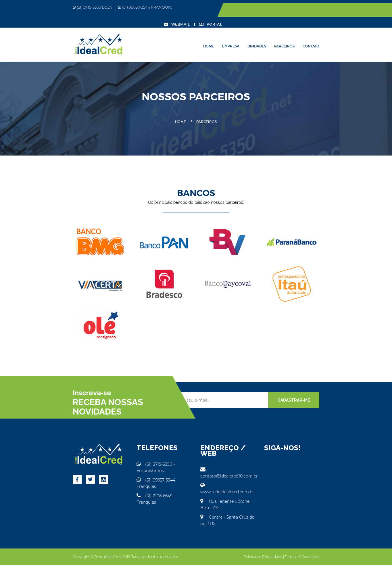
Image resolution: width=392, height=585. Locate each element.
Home (253, 33)
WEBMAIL (319, 10)
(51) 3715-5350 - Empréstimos (147, 488)
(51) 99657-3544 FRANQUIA (100, 7)
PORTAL (353, 10)
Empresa (276, 33)
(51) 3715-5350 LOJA (47, 7)
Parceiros (329, 33)
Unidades (302, 33)
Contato (356, 33)
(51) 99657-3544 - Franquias (145, 498)
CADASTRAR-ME (338, 424)
